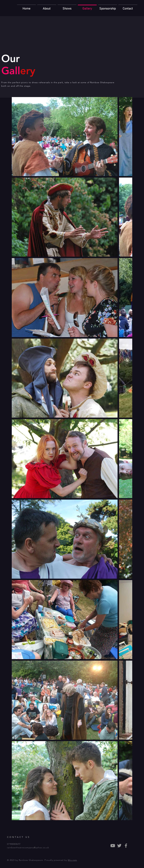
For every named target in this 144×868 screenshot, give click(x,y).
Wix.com (72, 860)
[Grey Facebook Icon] (126, 846)
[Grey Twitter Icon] (119, 846)
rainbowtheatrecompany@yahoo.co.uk (28, 848)
